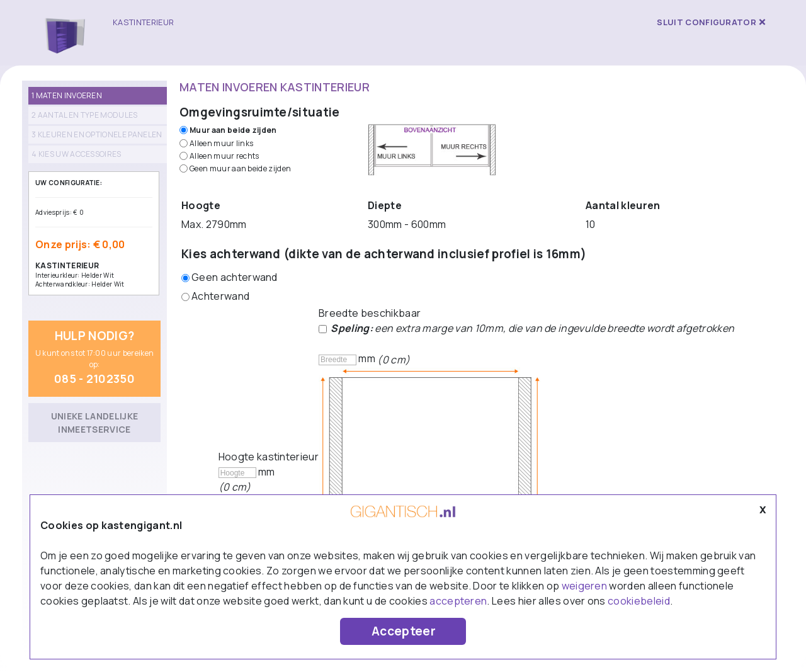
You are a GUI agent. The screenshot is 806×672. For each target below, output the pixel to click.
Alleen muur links (221, 143)
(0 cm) (394, 360)
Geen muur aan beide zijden (240, 168)
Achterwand (220, 296)
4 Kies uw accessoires (77, 154)
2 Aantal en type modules (85, 115)
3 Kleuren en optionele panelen (97, 134)
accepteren (458, 601)
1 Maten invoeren (67, 95)
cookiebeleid (639, 601)
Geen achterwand (235, 277)
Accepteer (404, 631)
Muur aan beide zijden (233, 130)
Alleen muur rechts (224, 156)
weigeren (585, 586)
